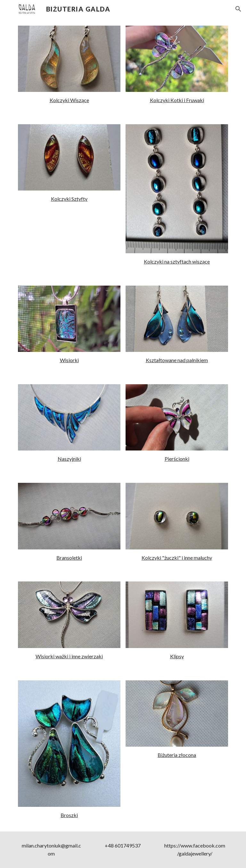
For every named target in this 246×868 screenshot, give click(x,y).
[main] (69, 100)
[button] (238, 9)
